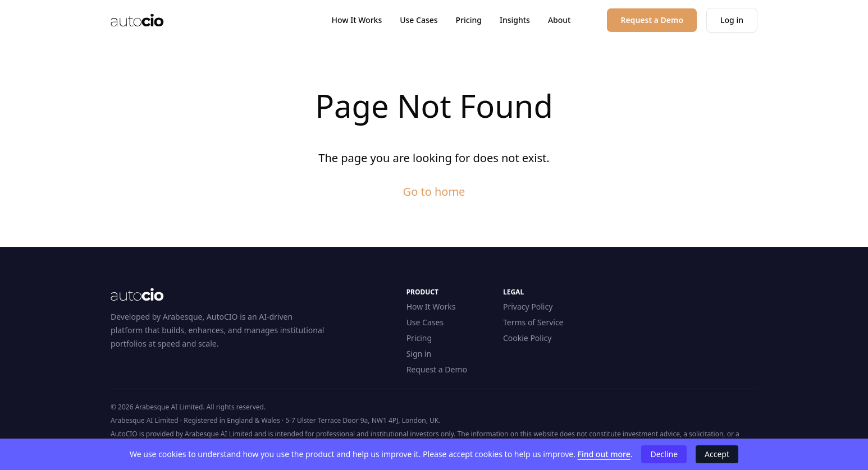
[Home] (137, 20)
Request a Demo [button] (652, 20)
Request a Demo (437, 369)
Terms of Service (533, 322)
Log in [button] (732, 20)
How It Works (357, 20)
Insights (515, 20)
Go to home (434, 192)
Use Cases (419, 20)
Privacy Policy (528, 307)
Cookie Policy (527, 338)
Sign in (419, 354)
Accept (717, 454)
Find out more (604, 454)
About (559, 20)
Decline (664, 454)
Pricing (469, 20)
